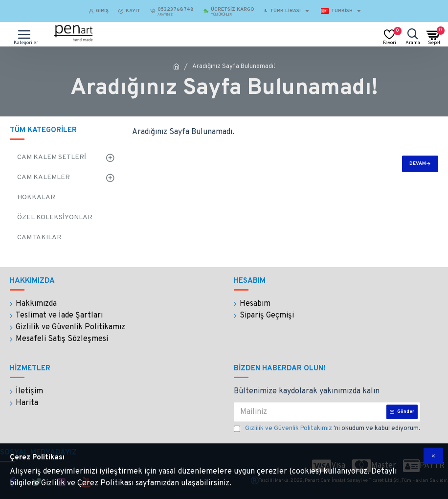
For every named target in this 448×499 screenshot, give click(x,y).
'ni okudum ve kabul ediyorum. (327, 429)
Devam (418, 164)
